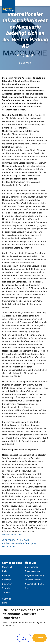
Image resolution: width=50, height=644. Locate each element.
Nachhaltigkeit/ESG (35, 584)
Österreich (7, 567)
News (28, 588)
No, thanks (24, 639)
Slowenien (7, 584)
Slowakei (6, 580)
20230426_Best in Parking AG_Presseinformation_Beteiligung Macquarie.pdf (19, 544)
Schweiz (6, 588)
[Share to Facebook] (18, 56)
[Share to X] (23, 56)
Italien (5, 571)
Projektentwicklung (34, 576)
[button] (32, 56)
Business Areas (32, 571)
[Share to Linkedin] (27, 56)
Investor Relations (34, 580)
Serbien (6, 593)
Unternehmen (32, 567)
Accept (40, 638)
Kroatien (6, 576)
